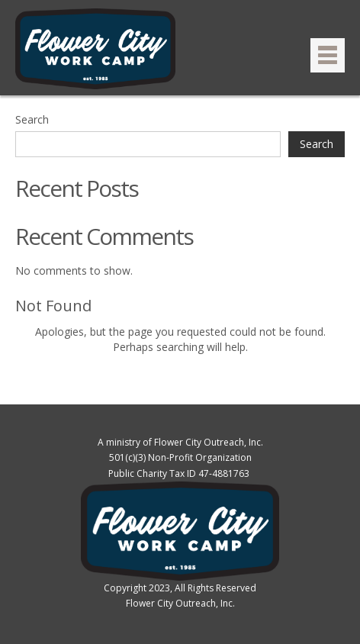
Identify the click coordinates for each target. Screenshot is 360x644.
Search (32, 119)
